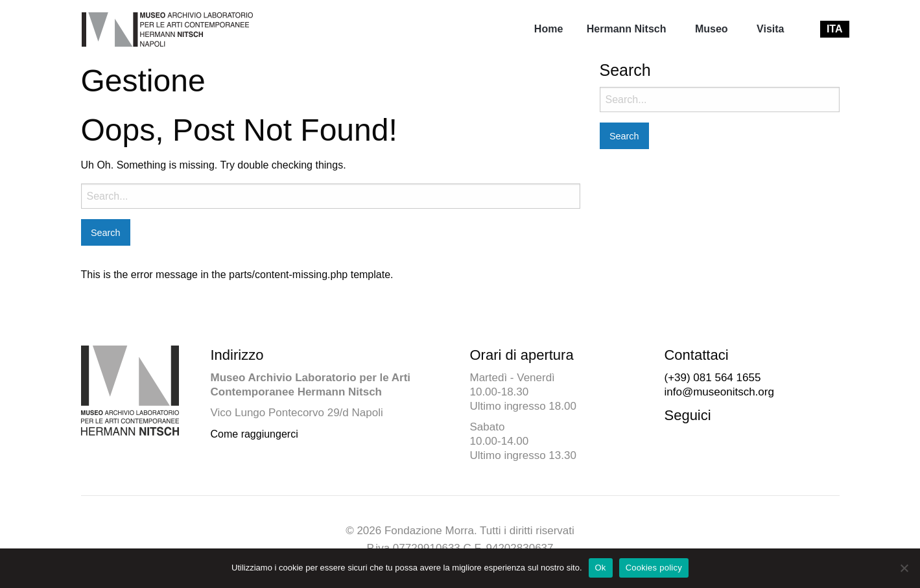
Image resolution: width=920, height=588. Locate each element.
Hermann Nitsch (627, 29)
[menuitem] (548, 29)
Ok (601, 568)
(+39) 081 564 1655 (712, 378)
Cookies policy (654, 568)
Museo (712, 29)
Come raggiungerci (254, 434)
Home (548, 29)
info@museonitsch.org (719, 392)
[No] (904, 568)
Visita (770, 29)
